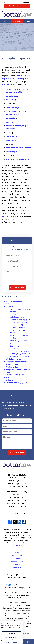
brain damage (13, 107)
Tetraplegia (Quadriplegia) (20, 354)
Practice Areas (10, 296)
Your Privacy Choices (17, 585)
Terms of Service (17, 562)
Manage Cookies (24, 588)
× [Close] (21, 623)
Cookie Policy (10, 588)
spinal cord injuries (19, 79)
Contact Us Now (17, 287)
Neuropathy (14, 346)
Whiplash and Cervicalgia (19, 356)
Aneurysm (13, 314)
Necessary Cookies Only (11, 638)
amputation (12, 96)
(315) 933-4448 (20, 484)
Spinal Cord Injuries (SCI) (19, 351)
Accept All (11, 633)
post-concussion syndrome (18, 148)
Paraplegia (14, 349)
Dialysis (12, 333)
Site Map (17, 565)
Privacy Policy (17, 556)
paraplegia (11, 140)
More (28, 21)
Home (6, 21)
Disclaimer (17, 559)
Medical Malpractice (14, 301)
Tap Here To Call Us (17, 6)
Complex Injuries (13, 306)
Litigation (10, 380)
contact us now (9, 216)
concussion (11, 118)
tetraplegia (11, 152)
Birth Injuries (11, 304)
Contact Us (17, 21)
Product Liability (13, 367)
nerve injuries (9, 84)
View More (16, 546)
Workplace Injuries (13, 359)
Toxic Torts (11, 377)
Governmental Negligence (17, 383)
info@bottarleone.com (17, 487)
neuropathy (11, 136)
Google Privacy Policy (19, 595)
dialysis (9, 122)
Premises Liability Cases (16, 375)
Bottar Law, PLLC (24, 634)
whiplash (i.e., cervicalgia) (18, 159)
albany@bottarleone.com (17, 503)
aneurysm (11, 100)
